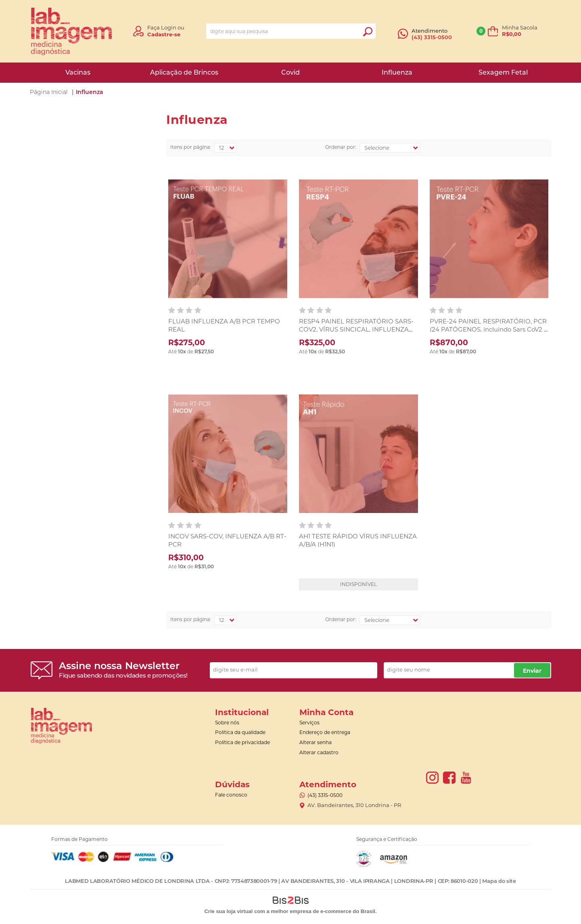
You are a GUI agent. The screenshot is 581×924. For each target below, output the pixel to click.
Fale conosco (231, 795)
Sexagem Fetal (503, 72)
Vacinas (78, 72)
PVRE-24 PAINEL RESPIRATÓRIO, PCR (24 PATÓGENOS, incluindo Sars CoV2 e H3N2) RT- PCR (489, 329)
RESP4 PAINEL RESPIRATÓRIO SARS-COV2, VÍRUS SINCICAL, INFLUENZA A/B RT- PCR (356, 329)
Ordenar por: (341, 147)
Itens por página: (191, 147)
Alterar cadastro (319, 752)
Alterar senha (316, 742)
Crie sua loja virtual (228, 911)
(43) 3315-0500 (432, 37)
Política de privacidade (242, 742)
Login (169, 27)
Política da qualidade (240, 732)
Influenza (397, 72)
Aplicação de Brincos (184, 72)
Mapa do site (499, 881)
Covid (290, 72)
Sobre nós (227, 723)
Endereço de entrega (325, 732)
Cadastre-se (164, 34)
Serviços (309, 723)
